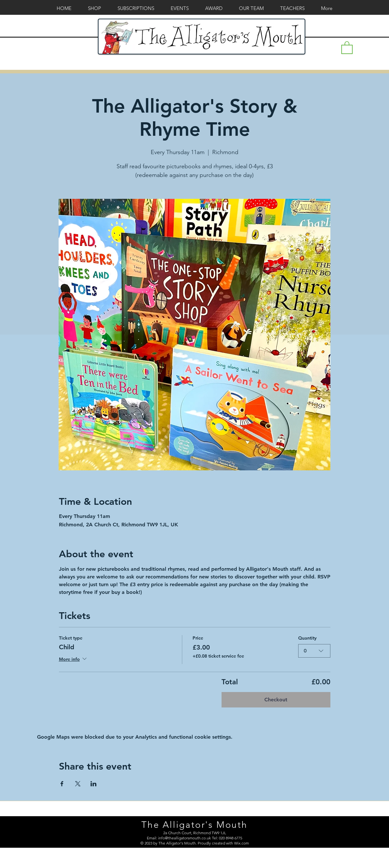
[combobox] (314, 651)
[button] (347, 47)
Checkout (276, 700)
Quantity (307, 638)
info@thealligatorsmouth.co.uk (185, 838)
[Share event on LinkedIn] (94, 784)
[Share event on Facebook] (62, 784)
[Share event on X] (78, 784)
